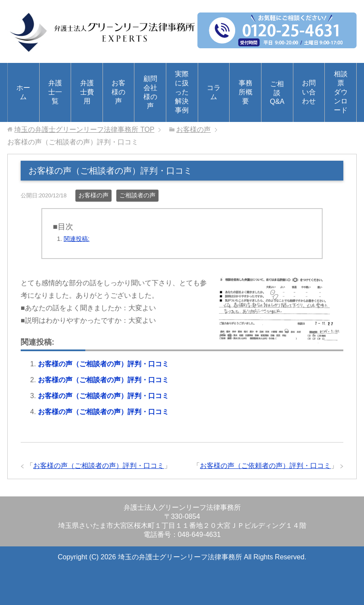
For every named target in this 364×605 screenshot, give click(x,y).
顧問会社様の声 (150, 92)
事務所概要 (246, 92)
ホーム (23, 92)
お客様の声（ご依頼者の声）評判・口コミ (265, 466)
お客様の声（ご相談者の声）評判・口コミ (103, 364)
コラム (214, 92)
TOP (84, 129)
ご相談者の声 (137, 195)
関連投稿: (77, 239)
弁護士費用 (87, 92)
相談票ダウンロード (341, 92)
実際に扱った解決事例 (182, 92)
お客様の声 (118, 92)
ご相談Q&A (277, 93)
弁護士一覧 (55, 92)
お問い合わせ (309, 92)
